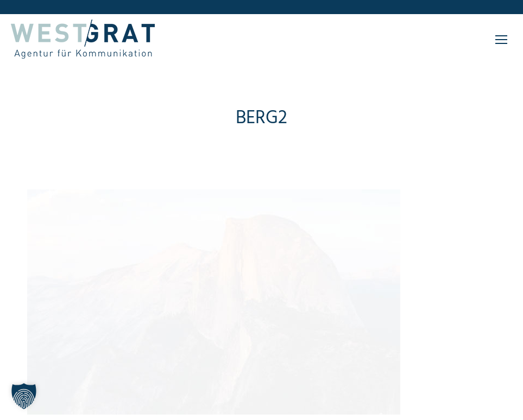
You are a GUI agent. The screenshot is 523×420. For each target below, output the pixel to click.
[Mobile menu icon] (501, 40)
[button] (24, 396)
